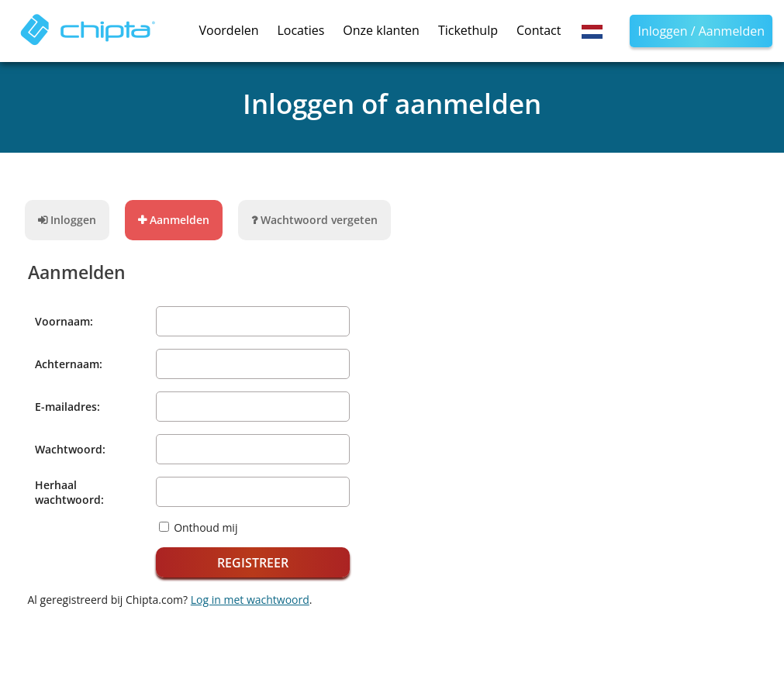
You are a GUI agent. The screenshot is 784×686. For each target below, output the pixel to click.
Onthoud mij (205, 527)
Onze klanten (381, 30)
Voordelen (229, 30)
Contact (539, 30)
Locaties (300, 30)
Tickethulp (468, 30)
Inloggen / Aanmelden (701, 31)
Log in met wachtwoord (250, 600)
